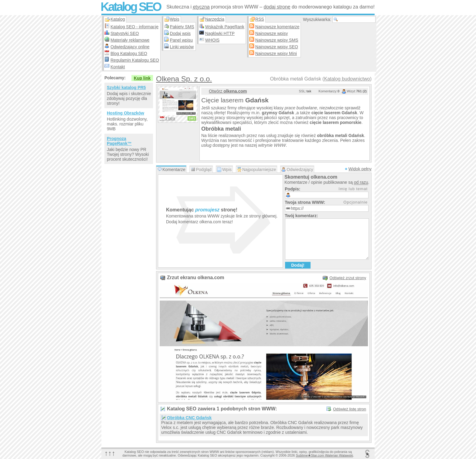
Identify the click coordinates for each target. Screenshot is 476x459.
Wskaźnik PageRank (225, 27)
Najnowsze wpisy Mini (276, 53)
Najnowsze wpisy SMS (277, 40)
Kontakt (118, 67)
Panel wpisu (182, 40)
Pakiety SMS (182, 27)
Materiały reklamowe (130, 40)
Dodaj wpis (180, 33)
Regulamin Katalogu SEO (135, 60)
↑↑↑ (110, 453)
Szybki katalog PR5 (126, 87)
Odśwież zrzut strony (348, 278)
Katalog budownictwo (347, 79)
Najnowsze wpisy (272, 33)
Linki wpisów (182, 47)
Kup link (142, 78)
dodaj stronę (277, 7)
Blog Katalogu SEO (129, 53)
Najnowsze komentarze (277, 27)
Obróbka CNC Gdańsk (189, 418)
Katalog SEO (131, 7)
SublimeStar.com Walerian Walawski (324, 455)
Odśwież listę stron (350, 409)
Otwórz (228, 91)
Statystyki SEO (125, 33)
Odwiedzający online (130, 47)
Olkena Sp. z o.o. (184, 79)
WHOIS (212, 40)
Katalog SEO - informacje (134, 27)
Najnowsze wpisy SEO (277, 47)
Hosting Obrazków (126, 113)
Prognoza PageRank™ (119, 141)
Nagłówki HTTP (220, 33)
